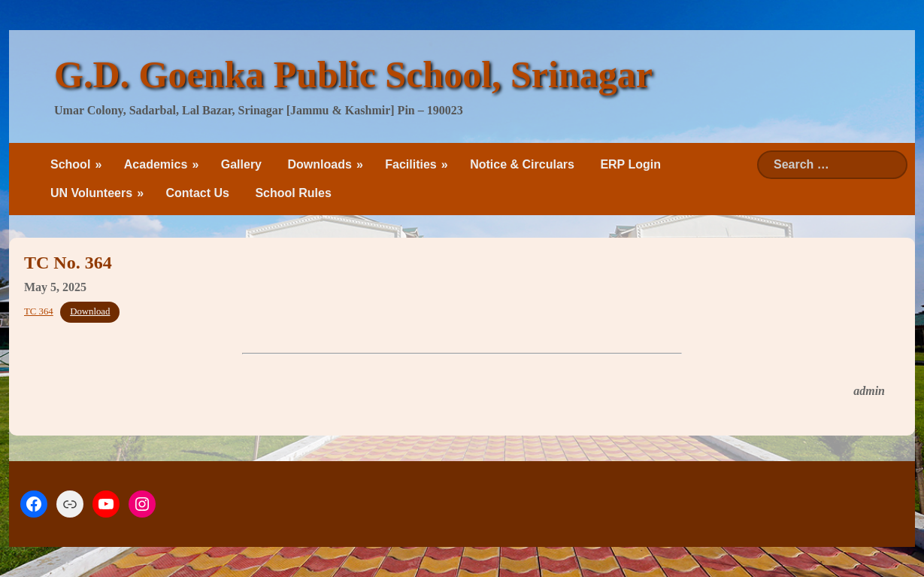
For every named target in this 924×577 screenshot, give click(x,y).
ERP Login (630, 164)
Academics (156, 164)
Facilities (410, 164)
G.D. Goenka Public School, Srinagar (353, 74)
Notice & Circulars (522, 164)
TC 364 (39, 311)
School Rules (293, 193)
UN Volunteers (91, 193)
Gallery (241, 164)
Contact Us (198, 193)
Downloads (319, 164)
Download (90, 311)
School (70, 164)
